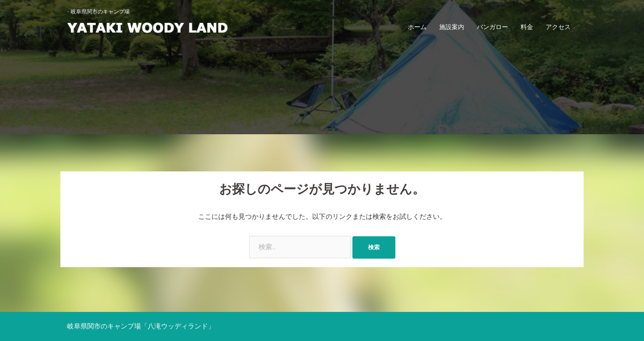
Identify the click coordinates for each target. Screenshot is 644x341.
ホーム (417, 27)
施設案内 (452, 27)
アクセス (558, 27)
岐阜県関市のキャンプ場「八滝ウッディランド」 (141, 326)
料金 (527, 27)
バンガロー (492, 27)
